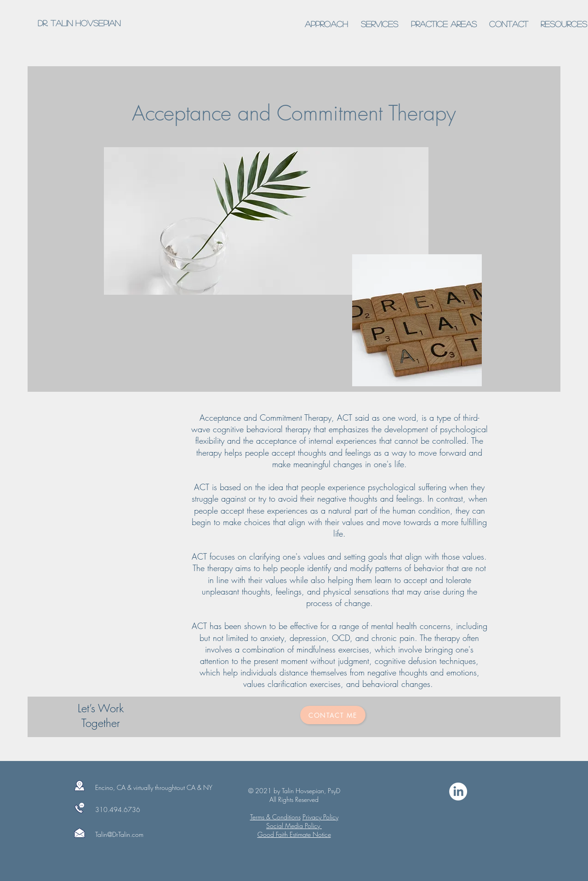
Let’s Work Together (101, 715)
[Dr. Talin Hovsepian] (79, 23)
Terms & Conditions (275, 817)
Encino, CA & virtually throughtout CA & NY (154, 787)
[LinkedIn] (458, 792)
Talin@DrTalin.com (119, 834)
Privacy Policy (320, 817)
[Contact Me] (333, 715)
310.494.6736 (118, 809)
